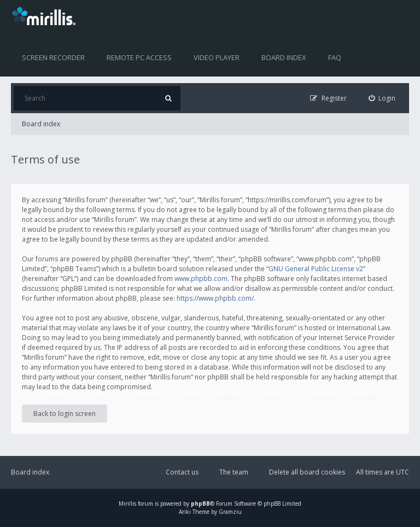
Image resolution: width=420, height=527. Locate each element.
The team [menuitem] (234, 472)
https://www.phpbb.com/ (215, 298)
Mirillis (127, 503)
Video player (217, 57)
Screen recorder (53, 57)
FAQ (335, 57)
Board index (284, 57)
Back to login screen (65, 414)
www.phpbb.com (201, 279)
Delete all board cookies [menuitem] (307, 472)
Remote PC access (139, 57)
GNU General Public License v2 (316, 269)
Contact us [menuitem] (182, 472)
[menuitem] (382, 98)
